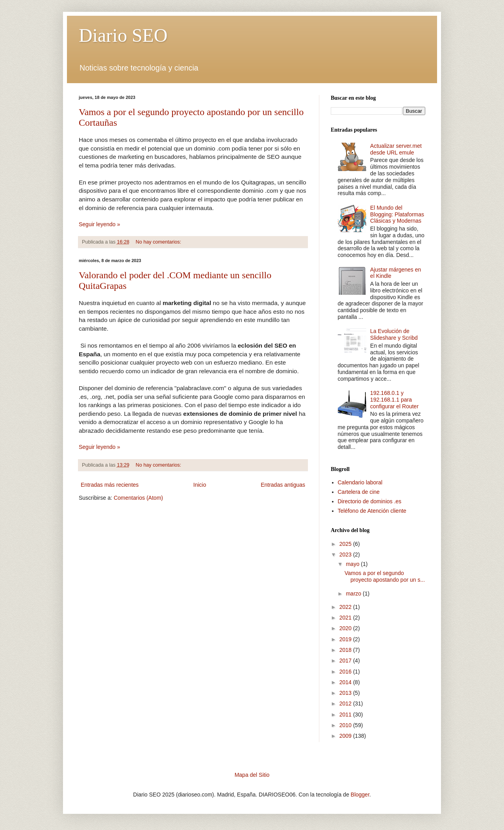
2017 (346, 661)
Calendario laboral (360, 482)
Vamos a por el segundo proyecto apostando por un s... (385, 576)
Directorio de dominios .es (370, 501)
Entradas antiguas (283, 485)
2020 (346, 628)
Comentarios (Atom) (138, 498)
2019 (346, 639)
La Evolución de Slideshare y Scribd (394, 334)
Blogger (360, 795)
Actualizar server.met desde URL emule (396, 149)
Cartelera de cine (359, 492)
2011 (346, 715)
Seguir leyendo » (99, 224)
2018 (346, 650)
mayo (353, 564)
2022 (346, 607)
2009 (346, 736)
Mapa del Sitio (252, 775)
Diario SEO (123, 35)
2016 (346, 672)
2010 (346, 725)
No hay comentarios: (159, 242)
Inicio (200, 485)
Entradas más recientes (110, 485)
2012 (346, 703)
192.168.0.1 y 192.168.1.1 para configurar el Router (394, 400)
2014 (346, 682)
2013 (346, 693)
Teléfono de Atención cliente (372, 511)
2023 (346, 555)
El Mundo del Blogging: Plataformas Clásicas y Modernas (397, 214)
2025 (346, 544)
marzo (354, 594)
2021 (346, 618)
